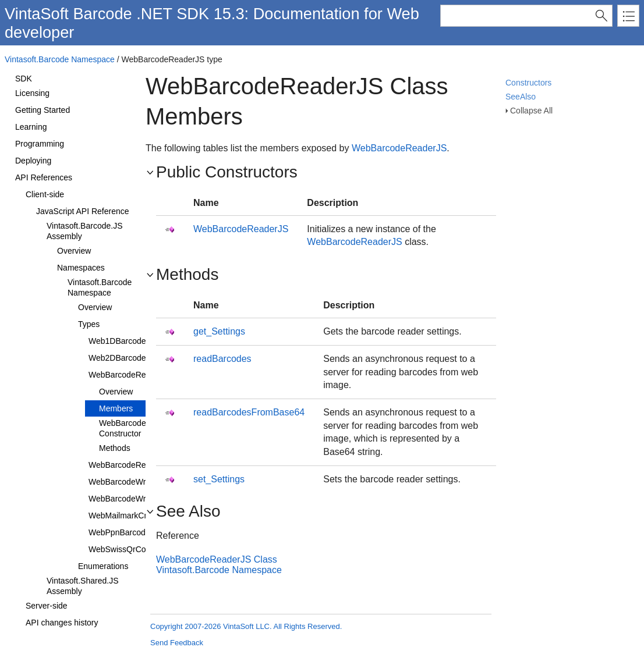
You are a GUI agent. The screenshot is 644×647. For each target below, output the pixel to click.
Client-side (45, 194)
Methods (115, 448)
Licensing (32, 93)
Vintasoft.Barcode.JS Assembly (84, 231)
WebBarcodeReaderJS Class (217, 559)
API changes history (62, 623)
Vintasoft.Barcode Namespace (60, 59)
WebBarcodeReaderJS (130, 375)
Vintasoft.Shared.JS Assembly (82, 586)
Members (116, 408)
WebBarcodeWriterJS (128, 499)
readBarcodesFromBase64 (249, 412)
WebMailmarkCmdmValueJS (140, 516)
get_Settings (219, 331)
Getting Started (43, 110)
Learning (31, 127)
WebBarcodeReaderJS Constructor (141, 428)
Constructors (528, 83)
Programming (40, 144)
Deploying (33, 161)
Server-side (47, 606)
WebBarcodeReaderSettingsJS (145, 465)
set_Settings (219, 479)
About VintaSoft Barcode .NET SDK (70, 73)
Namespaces (81, 268)
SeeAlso (521, 97)
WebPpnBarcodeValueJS (134, 532)
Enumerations (103, 566)
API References (44, 177)
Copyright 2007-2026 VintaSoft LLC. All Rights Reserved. (246, 626)
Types (89, 324)
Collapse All (531, 111)
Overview (74, 251)
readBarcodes (222, 359)
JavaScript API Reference (83, 211)
